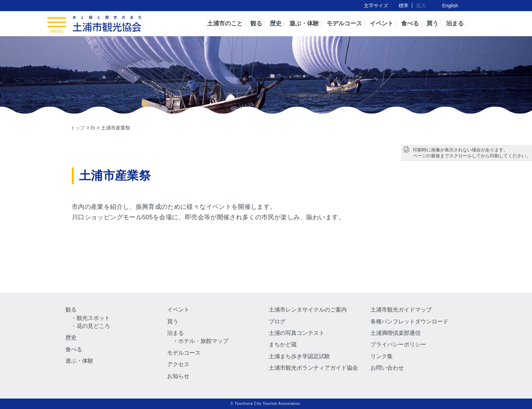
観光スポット (93, 318)
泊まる (455, 23)
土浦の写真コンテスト (297, 333)
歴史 (276, 23)
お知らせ (178, 376)
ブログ (277, 321)
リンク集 (382, 356)
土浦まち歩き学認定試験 (299, 356)
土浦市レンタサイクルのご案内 (308, 310)
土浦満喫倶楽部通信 (396, 333)
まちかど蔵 (283, 344)
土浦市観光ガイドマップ (401, 310)
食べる (410, 23)
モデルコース (344, 23)
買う (432, 23)
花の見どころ (93, 326)
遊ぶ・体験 (304, 23)
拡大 (421, 6)
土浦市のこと (225, 23)
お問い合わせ (387, 368)
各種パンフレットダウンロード (409, 321)
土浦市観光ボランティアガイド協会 (313, 368)
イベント (382, 23)
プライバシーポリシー (398, 344)
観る (256, 23)
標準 (404, 6)
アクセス (178, 364)
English (450, 6)
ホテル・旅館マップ (203, 341)
